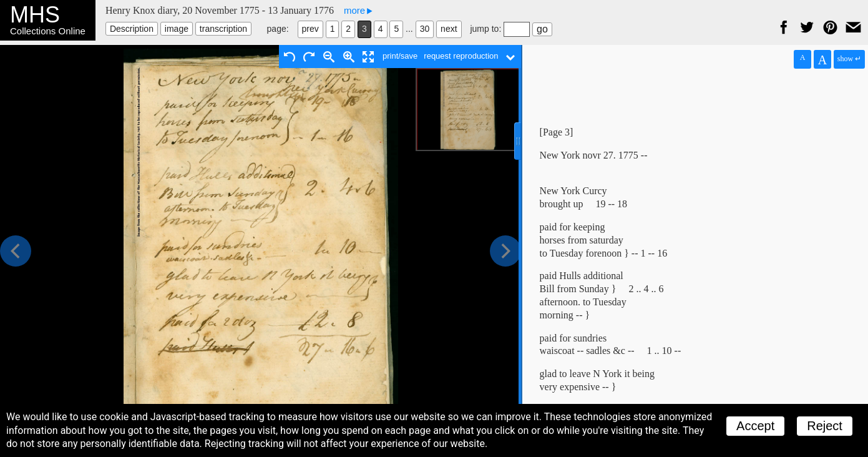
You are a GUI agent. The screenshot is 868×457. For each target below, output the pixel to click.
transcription (223, 29)
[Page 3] (557, 132)
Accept (755, 426)
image (177, 29)
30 (425, 29)
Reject (825, 426)
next (449, 29)
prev (310, 29)
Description (132, 29)
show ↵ (849, 59)
